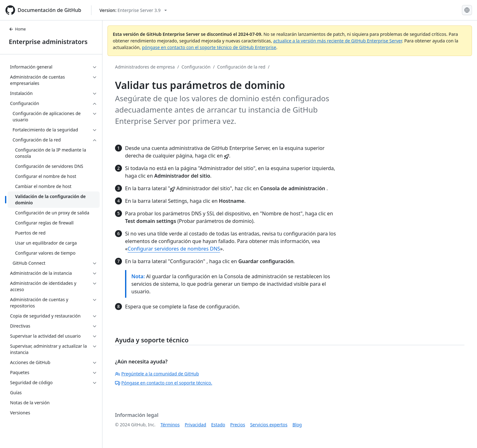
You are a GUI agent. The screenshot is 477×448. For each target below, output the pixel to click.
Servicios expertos (269, 425)
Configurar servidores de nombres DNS (174, 249)
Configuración (196, 67)
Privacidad (195, 425)
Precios (238, 425)
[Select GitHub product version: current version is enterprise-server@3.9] (133, 10)
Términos (170, 425)
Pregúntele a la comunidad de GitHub (157, 374)
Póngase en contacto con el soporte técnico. (164, 383)
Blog (297, 425)
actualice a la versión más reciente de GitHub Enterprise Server (337, 41)
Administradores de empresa (145, 67)
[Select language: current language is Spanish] (467, 10)
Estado (218, 425)
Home (17, 29)
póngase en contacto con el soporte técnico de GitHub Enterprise (209, 47)
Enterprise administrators (48, 42)
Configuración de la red (241, 67)
